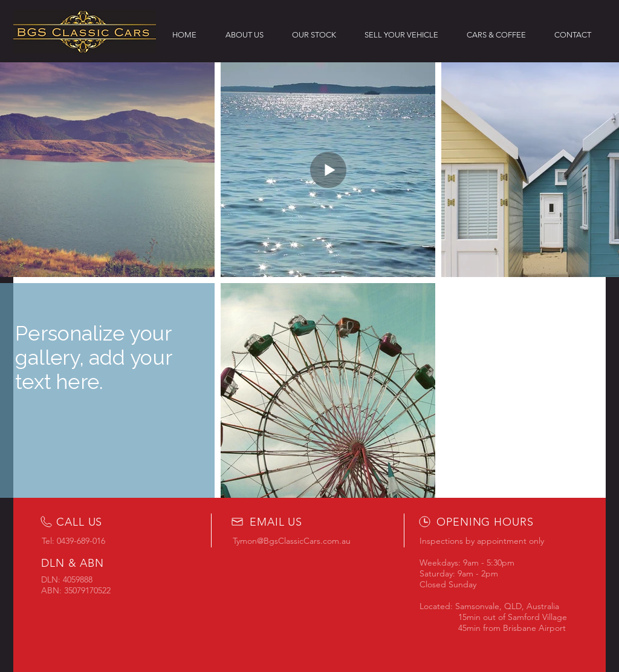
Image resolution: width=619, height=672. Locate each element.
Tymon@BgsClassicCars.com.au (292, 541)
